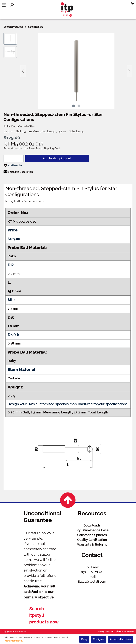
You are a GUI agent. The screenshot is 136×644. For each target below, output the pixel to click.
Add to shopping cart (57, 158)
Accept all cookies (121, 639)
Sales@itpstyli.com (92, 582)
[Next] (130, 71)
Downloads (92, 525)
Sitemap (101, 632)
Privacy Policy (111, 632)
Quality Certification (92, 540)
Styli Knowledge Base (92, 530)
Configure (99, 639)
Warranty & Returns (92, 544)
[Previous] (23, 71)
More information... (14, 641)
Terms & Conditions (126, 632)
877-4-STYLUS (92, 572)
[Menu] (4, 5)
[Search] (12, 5)
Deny (84, 639)
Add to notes (13, 165)
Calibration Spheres (92, 535)
